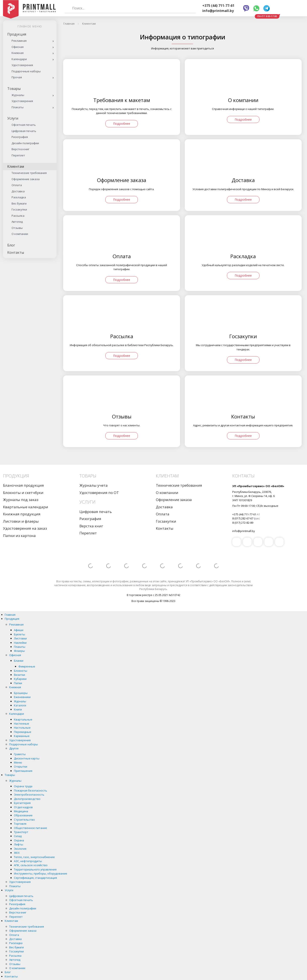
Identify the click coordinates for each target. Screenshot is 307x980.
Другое (14, 748)
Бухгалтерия (22, 803)
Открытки (21, 767)
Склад (18, 836)
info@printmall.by (218, 11)
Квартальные (23, 719)
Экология (20, 849)
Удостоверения (22, 65)
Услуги (13, 118)
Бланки (19, 661)
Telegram (267, 8)
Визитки (19, 675)
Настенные (22, 724)
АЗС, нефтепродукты (28, 861)
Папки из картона (19, 536)
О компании (20, 234)
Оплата (17, 185)
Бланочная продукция (23, 485)
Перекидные (23, 732)
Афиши (19, 630)
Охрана (19, 840)
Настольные (22, 728)
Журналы (18, 95)
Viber (246, 8)
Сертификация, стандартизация (35, 878)
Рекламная (19, 41)
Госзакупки (19, 209)
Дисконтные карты (27, 758)
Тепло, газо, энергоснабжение (34, 857)
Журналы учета (94, 485)
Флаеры (19, 651)
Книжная (18, 53)
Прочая (17, 77)
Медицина (21, 811)
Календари (19, 59)
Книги (18, 709)
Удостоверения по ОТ (99, 493)
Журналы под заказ (21, 500)
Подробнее (122, 124)
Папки (18, 683)
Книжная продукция (22, 514)
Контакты (16, 252)
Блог (11, 245)
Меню (18, 762)
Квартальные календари (26, 507)
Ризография (20, 137)
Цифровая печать (24, 131)
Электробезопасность (29, 795)
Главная (10, 615)
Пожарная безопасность (31, 790)
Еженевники (22, 697)
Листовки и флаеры (21, 521)
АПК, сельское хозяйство (31, 865)
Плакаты (18, 107)
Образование (23, 815)
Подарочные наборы (26, 71)
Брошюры (21, 693)
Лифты (19, 844)
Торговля (20, 824)
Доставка (18, 191)
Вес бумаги (19, 203)
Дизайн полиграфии (25, 143)
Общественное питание (31, 828)
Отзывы (17, 228)
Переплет (18, 155)
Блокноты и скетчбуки (23, 493)
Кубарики (20, 679)
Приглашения (23, 771)
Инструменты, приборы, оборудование (41, 873)
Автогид (17, 222)
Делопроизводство (27, 799)
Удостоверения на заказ (25, 528)
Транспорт (21, 832)
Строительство (24, 820)
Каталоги (20, 705)
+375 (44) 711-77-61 (218, 6)
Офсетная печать (24, 125)
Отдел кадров (23, 807)
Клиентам (16, 166)
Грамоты (20, 754)
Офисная (18, 47)
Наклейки (20, 643)
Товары (14, 89)
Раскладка (19, 197)
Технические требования (29, 173)
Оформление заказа (26, 179)
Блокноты (21, 671)
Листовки (20, 638)
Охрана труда (23, 786)
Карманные (22, 736)
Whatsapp (256, 8)
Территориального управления (35, 869)
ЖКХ (17, 853)
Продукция (17, 34)
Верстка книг (20, 149)
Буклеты (19, 634)
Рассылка (18, 216)
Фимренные (27, 666)
